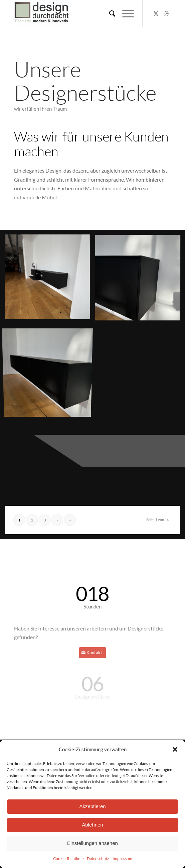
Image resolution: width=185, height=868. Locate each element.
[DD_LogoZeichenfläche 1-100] (77, 13)
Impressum (122, 858)
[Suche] (109, 13)
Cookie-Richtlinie (68, 858)
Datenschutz (98, 858)
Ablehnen (92, 825)
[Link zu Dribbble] (166, 13)
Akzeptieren (92, 806)
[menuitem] (109, 13)
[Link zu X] (156, 13)
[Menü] (125, 13)
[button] (175, 749)
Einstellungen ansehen (93, 843)
